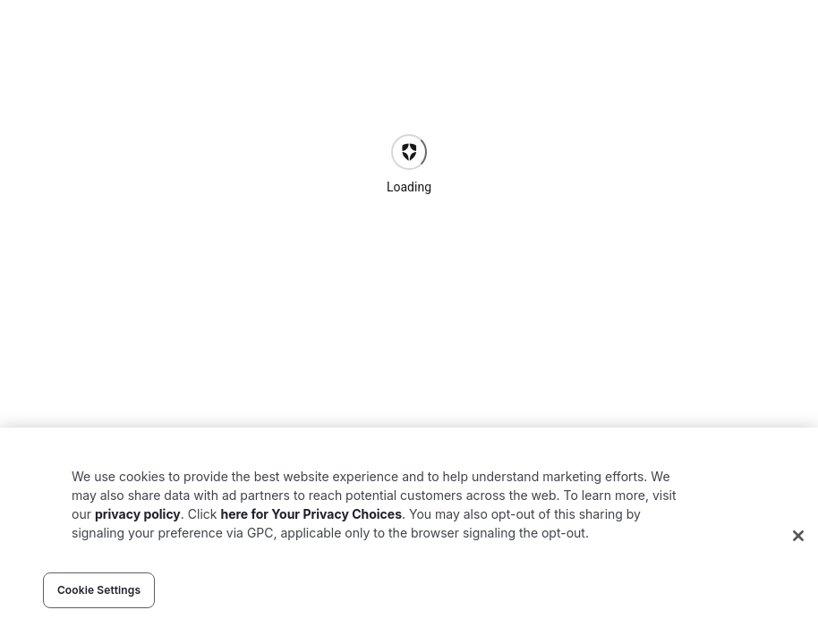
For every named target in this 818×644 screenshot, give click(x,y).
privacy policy (138, 514)
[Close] (798, 536)
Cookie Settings (99, 590)
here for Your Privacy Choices (311, 514)
